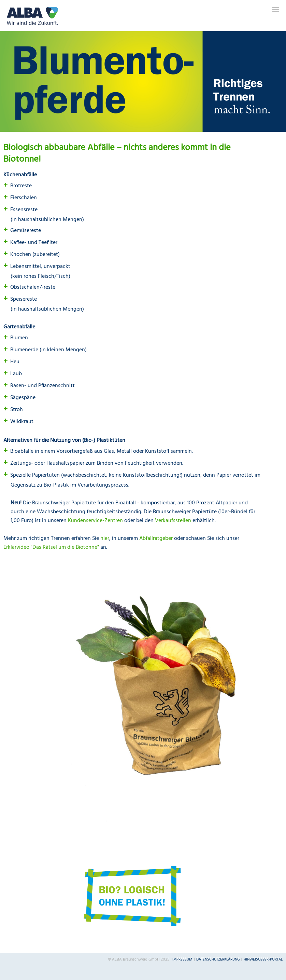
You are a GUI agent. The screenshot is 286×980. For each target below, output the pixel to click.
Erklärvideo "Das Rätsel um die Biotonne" (51, 547)
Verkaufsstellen (173, 521)
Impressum (182, 959)
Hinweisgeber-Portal (263, 959)
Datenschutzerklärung (218, 959)
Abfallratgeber (156, 539)
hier (105, 539)
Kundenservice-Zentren (95, 521)
